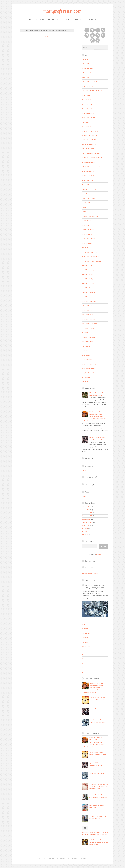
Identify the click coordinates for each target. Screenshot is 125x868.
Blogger (99, 555)
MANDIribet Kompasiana (90, 324)
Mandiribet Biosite (88, 288)
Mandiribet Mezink (88, 274)
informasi (85, 470)
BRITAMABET (86, 221)
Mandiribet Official (88, 265)
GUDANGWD (86, 203)
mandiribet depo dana (89, 337)
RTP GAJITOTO (87, 127)
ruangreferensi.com (62, 11)
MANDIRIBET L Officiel (89, 252)
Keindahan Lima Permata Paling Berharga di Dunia (95, 587)
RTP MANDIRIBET (88, 109)
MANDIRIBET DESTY (89, 310)
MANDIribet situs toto (89, 301)
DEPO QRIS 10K (87, 104)
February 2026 (86, 507)
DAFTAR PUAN (87, 100)
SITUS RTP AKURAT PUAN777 (92, 91)
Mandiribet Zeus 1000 (89, 189)
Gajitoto (84, 350)
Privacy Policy (92, 20)
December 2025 (87, 513)
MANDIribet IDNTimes (89, 319)
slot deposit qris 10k (88, 68)
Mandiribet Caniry (87, 279)
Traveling (78, 20)
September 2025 (87, 522)
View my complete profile (90, 574)
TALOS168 (85, 122)
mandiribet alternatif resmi (90, 216)
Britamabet (85, 225)
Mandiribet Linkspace (88, 297)
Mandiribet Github (88, 342)
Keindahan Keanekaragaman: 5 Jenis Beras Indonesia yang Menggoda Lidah (99, 786)
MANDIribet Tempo (88, 328)
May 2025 (85, 534)
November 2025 (87, 516)
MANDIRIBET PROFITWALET (91, 261)
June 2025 (85, 531)
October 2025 (86, 519)
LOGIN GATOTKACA (89, 86)
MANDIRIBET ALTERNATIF (91, 256)
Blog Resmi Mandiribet (89, 373)
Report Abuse (90, 561)
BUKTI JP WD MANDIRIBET (91, 153)
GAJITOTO (85, 59)
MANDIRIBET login (88, 64)
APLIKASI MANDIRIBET (90, 162)
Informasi (40, 20)
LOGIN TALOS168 (88, 180)
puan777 (84, 212)
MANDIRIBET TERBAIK (89, 306)
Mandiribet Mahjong (88, 194)
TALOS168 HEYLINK (88, 198)
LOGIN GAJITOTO (88, 176)
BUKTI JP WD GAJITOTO (90, 131)
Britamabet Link (87, 234)
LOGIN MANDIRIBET (89, 113)
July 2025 (85, 528)
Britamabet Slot (87, 243)
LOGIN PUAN (86, 95)
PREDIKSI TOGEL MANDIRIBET (92, 158)
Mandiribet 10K (87, 346)
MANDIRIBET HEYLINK (89, 82)
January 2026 (86, 510)
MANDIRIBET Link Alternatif (91, 167)
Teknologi (66, 20)
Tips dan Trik (53, 20)
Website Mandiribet (88, 185)
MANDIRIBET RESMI (88, 118)
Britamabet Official (88, 230)
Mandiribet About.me (88, 292)
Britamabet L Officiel (88, 239)
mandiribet (85, 333)
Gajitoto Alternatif (88, 359)
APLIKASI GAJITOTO (89, 140)
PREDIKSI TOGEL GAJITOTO (91, 135)
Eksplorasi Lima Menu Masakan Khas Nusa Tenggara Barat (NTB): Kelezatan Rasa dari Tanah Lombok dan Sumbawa (94, 416)
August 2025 (86, 525)
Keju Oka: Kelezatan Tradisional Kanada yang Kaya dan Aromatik (99, 842)
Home (30, 20)
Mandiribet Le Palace (88, 283)
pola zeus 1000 (86, 73)
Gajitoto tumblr (87, 355)
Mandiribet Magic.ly (88, 270)
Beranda (84, 496)
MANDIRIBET (86, 77)
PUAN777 (85, 207)
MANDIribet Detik (87, 315)
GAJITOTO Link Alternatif (90, 144)
